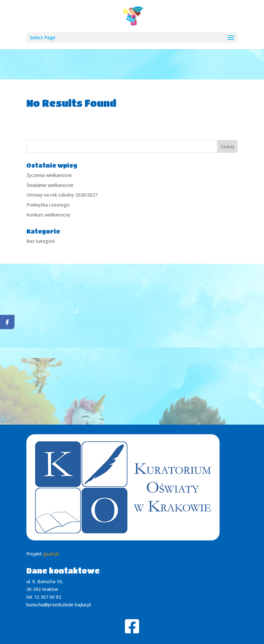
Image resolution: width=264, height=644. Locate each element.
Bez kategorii (41, 241)
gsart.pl (51, 554)
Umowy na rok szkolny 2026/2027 (62, 195)
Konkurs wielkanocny (48, 215)
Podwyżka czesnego (48, 205)
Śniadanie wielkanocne (50, 185)
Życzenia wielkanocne (49, 175)
